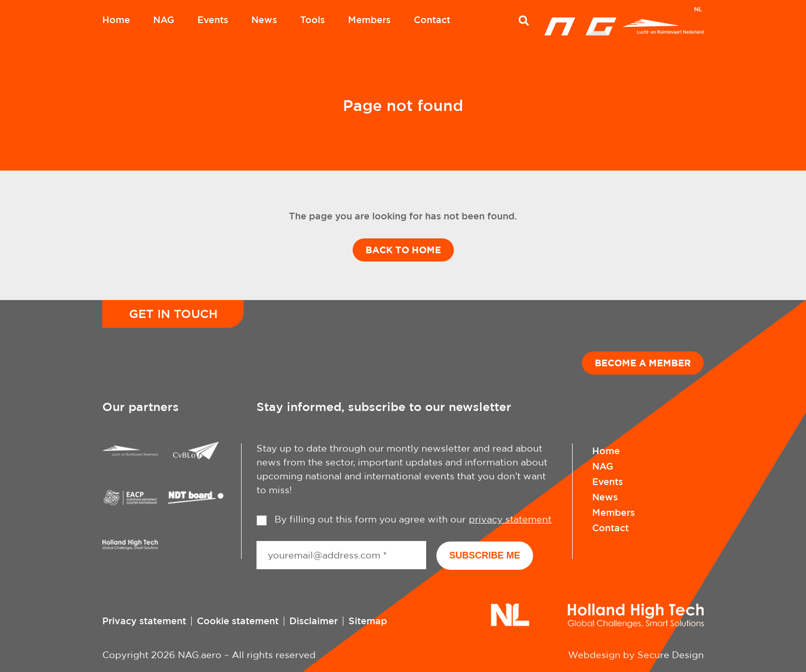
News (264, 20)
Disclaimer (314, 621)
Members (369, 20)
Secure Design (671, 655)
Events (213, 20)
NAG (164, 20)
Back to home (403, 250)
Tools (313, 20)
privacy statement (510, 519)
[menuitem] (698, 10)
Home (116, 20)
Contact (432, 20)
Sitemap (368, 621)
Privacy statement (144, 621)
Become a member (643, 363)
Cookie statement (238, 621)
